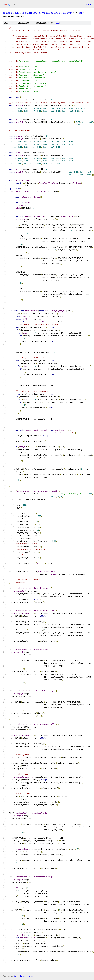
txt (83, 976)
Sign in (89, 4)
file (57, 23)
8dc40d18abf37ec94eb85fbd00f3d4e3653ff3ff (47, 13)
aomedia (8, 13)
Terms (31, 976)
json (89, 976)
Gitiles (16, 976)
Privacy (23, 976)
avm (17, 13)
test (80, 13)
